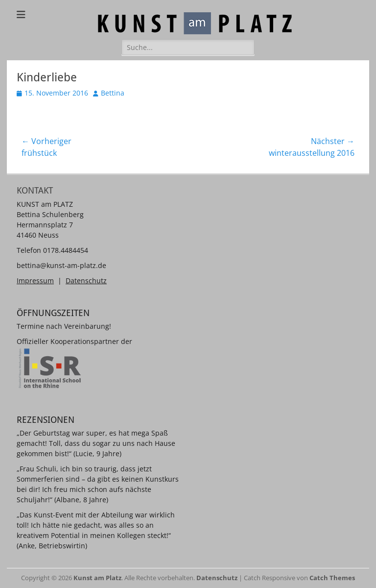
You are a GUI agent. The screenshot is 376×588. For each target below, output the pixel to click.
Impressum (35, 281)
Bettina (113, 93)
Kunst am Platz (97, 578)
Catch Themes (332, 578)
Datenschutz (86, 281)
